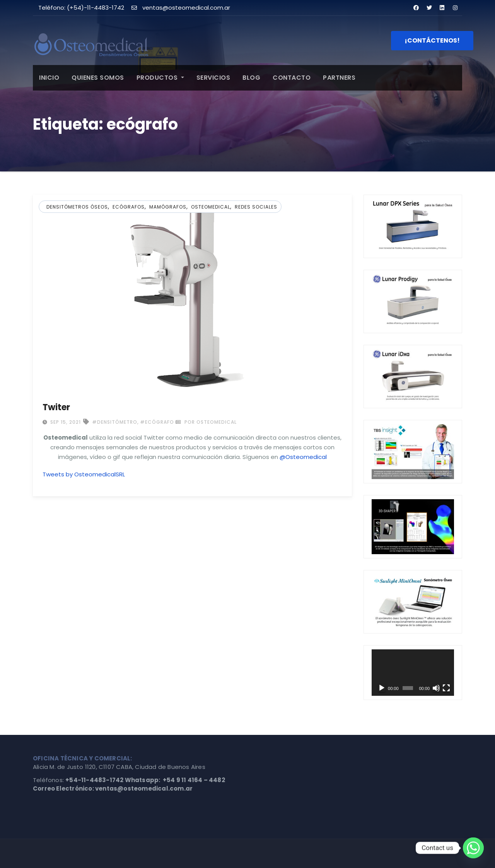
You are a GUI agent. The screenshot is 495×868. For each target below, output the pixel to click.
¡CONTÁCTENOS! (432, 40)
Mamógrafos (168, 207)
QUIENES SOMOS (98, 78)
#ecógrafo (157, 422)
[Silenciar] (436, 688)
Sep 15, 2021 (65, 422)
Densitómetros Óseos (77, 207)
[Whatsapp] (473, 848)
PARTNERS (339, 78)
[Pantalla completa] (446, 688)
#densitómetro (115, 422)
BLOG (251, 78)
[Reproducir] (382, 688)
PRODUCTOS (160, 78)
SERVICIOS (213, 78)
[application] (413, 673)
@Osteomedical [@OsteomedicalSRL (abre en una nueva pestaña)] (303, 457)
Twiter (56, 407)
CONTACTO (292, 78)
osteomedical (211, 207)
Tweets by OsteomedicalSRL (84, 474)
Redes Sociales (256, 207)
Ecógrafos (129, 207)
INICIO (49, 78)
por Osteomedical (206, 422)
